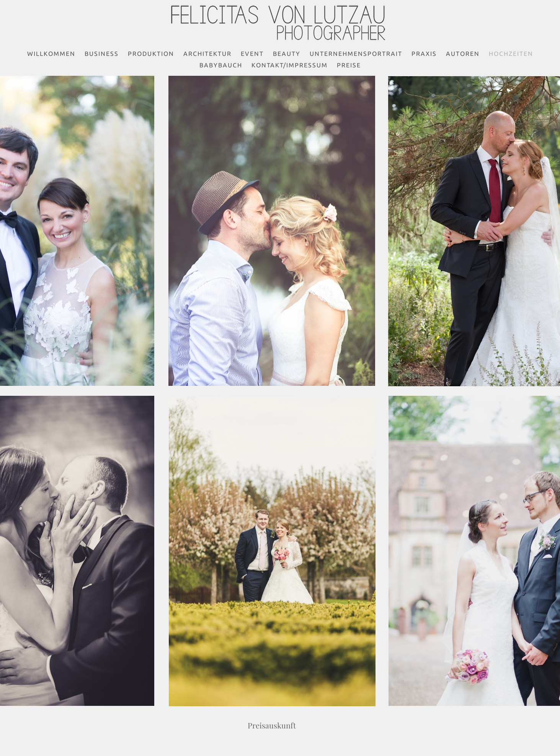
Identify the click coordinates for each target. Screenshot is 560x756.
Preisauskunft (272, 725)
